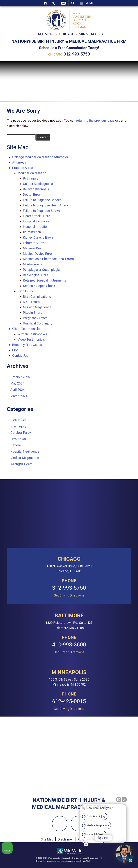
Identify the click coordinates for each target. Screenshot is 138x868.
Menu (89, 3)
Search (73, 3)
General (16, 445)
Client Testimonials (26, 329)
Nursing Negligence (37, 307)
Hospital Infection (36, 227)
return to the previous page (95, 120)
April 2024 (18, 390)
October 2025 (20, 377)
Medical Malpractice (32, 173)
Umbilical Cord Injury (38, 323)
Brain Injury (18, 426)
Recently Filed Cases (27, 345)
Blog (15, 350)
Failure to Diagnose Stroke (42, 211)
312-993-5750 (77, 54)
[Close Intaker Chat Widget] (124, 800)
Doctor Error (32, 194)
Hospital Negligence (25, 451)
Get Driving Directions (69, 794)
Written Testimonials (32, 334)
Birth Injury (31, 178)
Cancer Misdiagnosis (38, 184)
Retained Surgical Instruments (45, 280)
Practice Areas (23, 168)
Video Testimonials (31, 339)
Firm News (18, 439)
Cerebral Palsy (21, 433)
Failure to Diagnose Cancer (42, 200)
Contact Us (20, 355)
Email (63, 3)
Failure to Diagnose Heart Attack (46, 205)
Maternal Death (34, 248)
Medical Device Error (38, 254)
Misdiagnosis (33, 264)
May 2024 (17, 383)
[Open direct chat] (119, 800)
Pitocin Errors (33, 313)
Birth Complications (37, 297)
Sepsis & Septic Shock (39, 286)
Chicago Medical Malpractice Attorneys (40, 157)
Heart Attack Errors (37, 216)
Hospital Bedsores (36, 221)
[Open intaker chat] (86, 844)
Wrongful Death (21, 464)
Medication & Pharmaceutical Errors (48, 259)
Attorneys (19, 162)
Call (54, 3)
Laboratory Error (34, 243)
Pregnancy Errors (35, 318)
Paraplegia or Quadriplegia (41, 270)
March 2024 (19, 396)
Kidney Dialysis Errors (38, 237)
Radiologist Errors (36, 275)
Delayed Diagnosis (36, 189)
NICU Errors (31, 302)
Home (45, 3)
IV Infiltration (32, 232)
